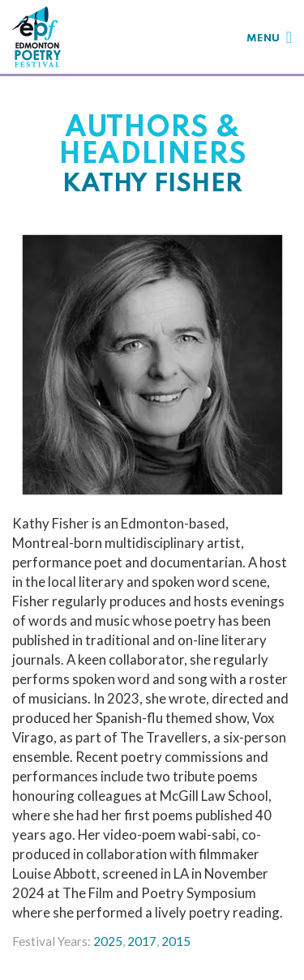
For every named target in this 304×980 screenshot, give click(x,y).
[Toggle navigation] (269, 37)
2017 (142, 941)
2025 (108, 941)
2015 (176, 941)
